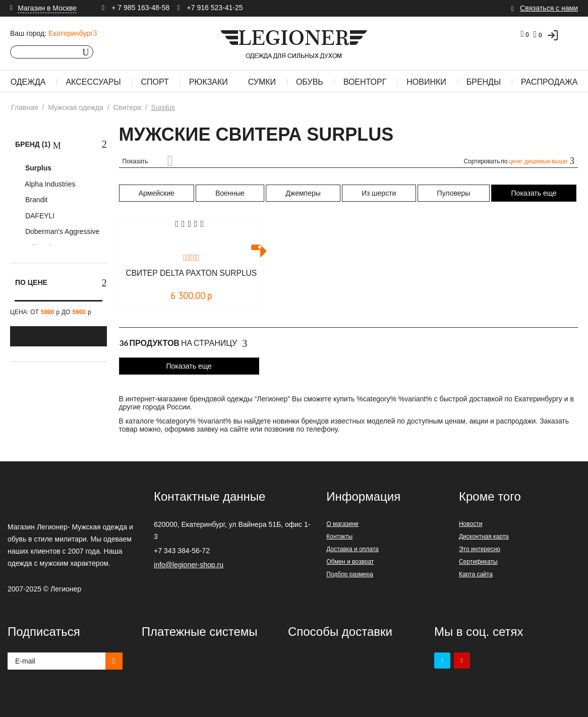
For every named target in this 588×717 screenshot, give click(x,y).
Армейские (157, 193)
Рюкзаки (209, 82)
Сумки (262, 82)
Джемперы (303, 193)
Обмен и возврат (350, 562)
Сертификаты (478, 562)
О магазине (342, 524)
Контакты (339, 536)
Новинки (426, 82)
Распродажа (549, 82)
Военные (230, 193)
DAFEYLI (39, 216)
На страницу (183, 343)
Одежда (28, 82)
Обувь (310, 82)
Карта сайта (476, 574)
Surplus (37, 168)
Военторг (365, 82)
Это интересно (480, 549)
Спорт (155, 82)
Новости (471, 524)
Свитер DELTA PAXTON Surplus (191, 278)
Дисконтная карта (484, 536)
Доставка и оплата (352, 549)
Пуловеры (454, 193)
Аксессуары (93, 82)
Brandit (35, 200)
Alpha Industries (49, 184)
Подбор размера (350, 574)
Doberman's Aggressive (61, 231)
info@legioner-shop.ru (189, 565)
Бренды (484, 82)
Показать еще (534, 193)
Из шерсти (379, 193)
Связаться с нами (549, 8)
